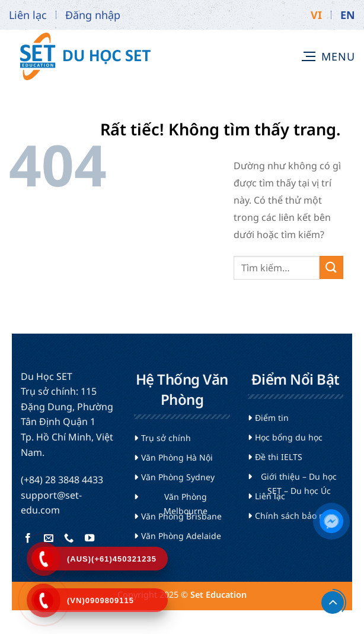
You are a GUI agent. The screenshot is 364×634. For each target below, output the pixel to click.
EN (348, 15)
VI (316, 15)
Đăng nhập (93, 15)
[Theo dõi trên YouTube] (89, 538)
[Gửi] (331, 267)
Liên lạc (28, 15)
